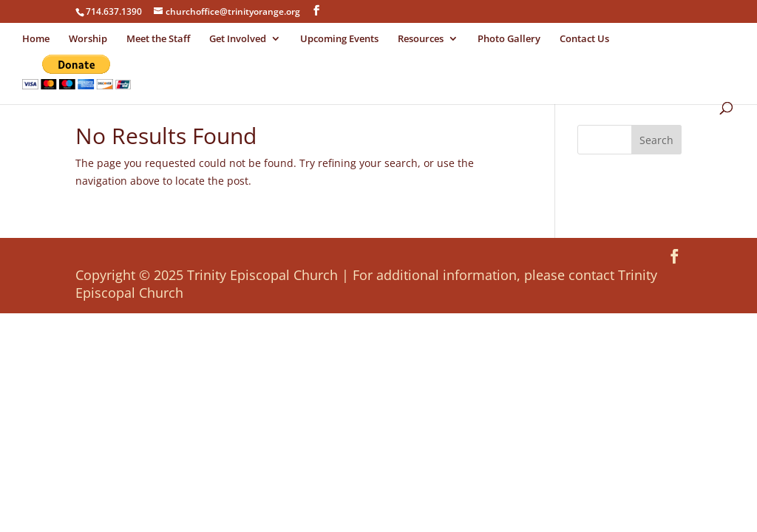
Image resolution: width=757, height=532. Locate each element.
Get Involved (238, 39)
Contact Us (584, 39)
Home (36, 39)
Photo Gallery (509, 39)
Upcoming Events (339, 39)
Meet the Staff (158, 39)
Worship (88, 39)
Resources (421, 39)
